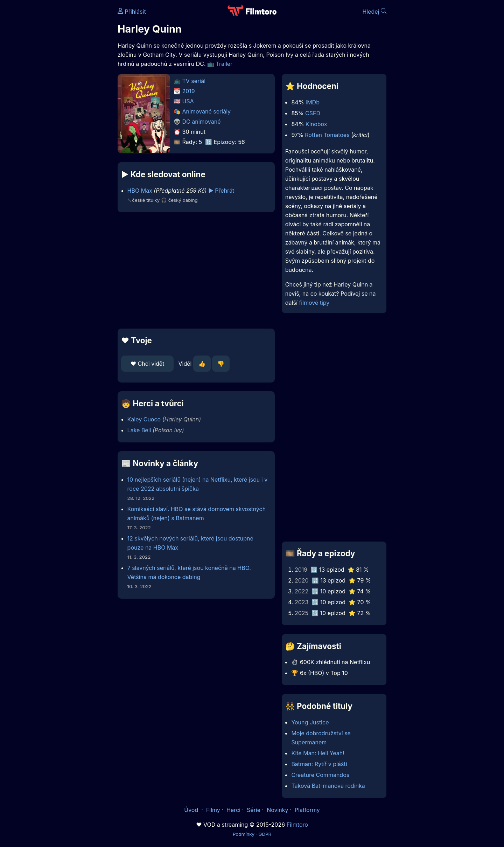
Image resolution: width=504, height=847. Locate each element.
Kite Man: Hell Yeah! (318, 753)
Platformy (307, 810)
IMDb (313, 102)
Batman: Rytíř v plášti (319, 764)
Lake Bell (139, 430)
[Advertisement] (67, 108)
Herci (233, 810)
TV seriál (194, 81)
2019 (189, 91)
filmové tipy (314, 303)
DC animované (202, 122)
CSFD (313, 113)
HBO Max (140, 191)
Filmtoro (297, 825)
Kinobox (316, 124)
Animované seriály (207, 111)
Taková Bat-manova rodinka (328, 786)
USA (188, 101)
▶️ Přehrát (221, 191)
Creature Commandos (320, 775)
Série (254, 810)
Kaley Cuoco (144, 419)
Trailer (224, 64)
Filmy (213, 810)
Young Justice (310, 722)
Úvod (192, 810)
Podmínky (244, 834)
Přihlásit (132, 12)
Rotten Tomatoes (327, 135)
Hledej (374, 12)
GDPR (265, 834)
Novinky (277, 810)
